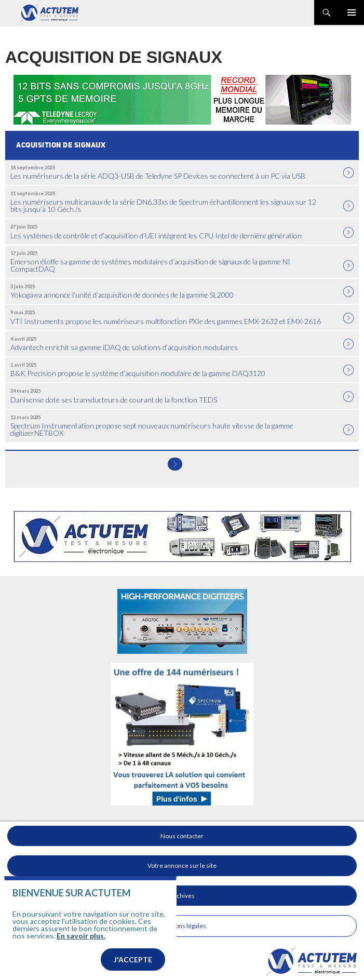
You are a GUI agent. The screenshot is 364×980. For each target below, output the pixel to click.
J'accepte (133, 959)
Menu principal (352, 12)
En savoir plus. (81, 936)
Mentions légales (182, 926)
